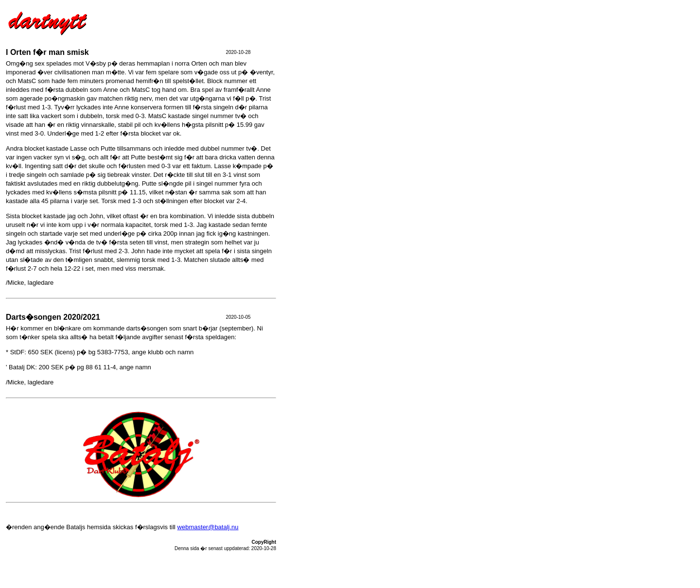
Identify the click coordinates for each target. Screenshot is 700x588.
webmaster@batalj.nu (208, 527)
